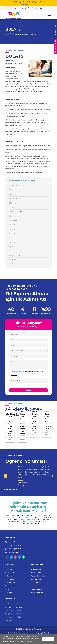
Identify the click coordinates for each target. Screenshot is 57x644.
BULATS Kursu (13, 220)
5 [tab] (11, 489)
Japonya (19, 607)
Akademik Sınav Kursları (21, 34)
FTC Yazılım (37, 629)
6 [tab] (12, 489)
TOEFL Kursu (13, 199)
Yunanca (9, 617)
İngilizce (8, 604)
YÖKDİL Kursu (13, 194)
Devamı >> (21, 477)
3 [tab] (8, 489)
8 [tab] (15, 489)
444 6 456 (20, 8)
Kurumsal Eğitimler (36, 579)
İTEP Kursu (12, 264)
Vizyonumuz (10, 579)
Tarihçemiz (9, 570)
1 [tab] (5, 489)
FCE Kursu (12, 229)
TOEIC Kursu (13, 247)
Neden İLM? (10, 573)
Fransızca (9, 620)
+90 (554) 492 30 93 (15, 549)
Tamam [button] (48, 639)
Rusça (19, 604)
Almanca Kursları (35, 573)
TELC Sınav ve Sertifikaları (17, 186)
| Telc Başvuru (56, 47)
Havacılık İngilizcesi (36, 589)
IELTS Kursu (12, 203)
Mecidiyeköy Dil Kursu (28, 633)
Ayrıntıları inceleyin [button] (27, 641)
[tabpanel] (28, 476)
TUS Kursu (12, 233)
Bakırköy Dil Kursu (14, 633)
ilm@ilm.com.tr (13, 552)
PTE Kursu (12, 251)
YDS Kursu (12, 190)
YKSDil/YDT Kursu (14, 255)
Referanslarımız (11, 586)
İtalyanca (9, 614)
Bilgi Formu (27, 521)
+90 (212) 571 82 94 (15, 545)
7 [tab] (13, 489)
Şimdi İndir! (24, 4)
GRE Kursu (12, 238)
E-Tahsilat (9, 592)
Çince (19, 611)
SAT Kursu (12, 207)
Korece (19, 614)
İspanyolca (9, 611)
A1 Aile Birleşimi (35, 583)
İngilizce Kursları (35, 570)
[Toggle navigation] (49, 15)
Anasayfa (8, 34)
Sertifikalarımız (10, 583)
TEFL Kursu (12, 260)
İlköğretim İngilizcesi (36, 592)
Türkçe (19, 617)
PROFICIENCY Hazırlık (15, 212)
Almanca (9, 607)
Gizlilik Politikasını (16, 372)
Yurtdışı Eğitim (35, 586)
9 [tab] (16, 489)
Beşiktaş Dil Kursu (42, 633)
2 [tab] (6, 489)
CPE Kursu (12, 242)
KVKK (8, 589)
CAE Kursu (12, 216)
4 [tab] (9, 489)
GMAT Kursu (12, 225)
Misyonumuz (10, 576)
